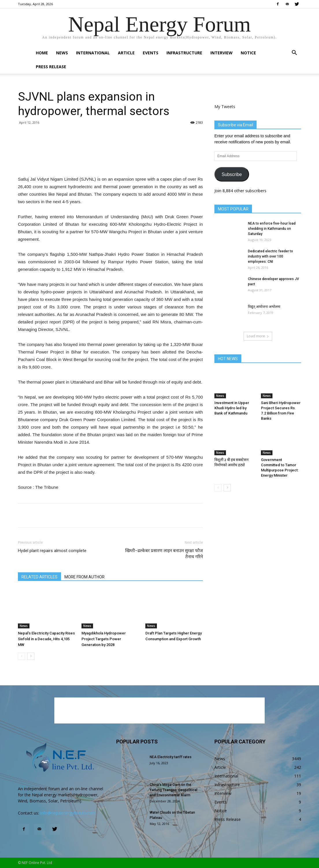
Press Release (51, 67)
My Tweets (225, 107)
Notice (248, 53)
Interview (221, 53)
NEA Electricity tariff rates (171, 757)
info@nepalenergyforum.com (67, 813)
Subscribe (232, 174)
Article (126, 53)
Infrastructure (184, 53)
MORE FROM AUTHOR (85, 577)
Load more (258, 336)
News (62, 53)
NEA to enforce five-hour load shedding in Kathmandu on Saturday (272, 229)
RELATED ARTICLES (39, 577)
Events (151, 53)
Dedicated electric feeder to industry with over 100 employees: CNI (270, 256)
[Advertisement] (110, 161)
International (93, 53)
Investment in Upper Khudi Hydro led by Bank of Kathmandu (232, 408)
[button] (294, 53)
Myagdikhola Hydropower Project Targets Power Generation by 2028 (104, 639)
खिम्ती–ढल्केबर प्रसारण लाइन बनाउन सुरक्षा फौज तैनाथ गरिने (164, 554)
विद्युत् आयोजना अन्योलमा (264, 307)
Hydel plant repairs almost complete (52, 551)
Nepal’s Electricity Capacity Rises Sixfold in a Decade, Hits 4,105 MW (46, 639)
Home (42, 53)
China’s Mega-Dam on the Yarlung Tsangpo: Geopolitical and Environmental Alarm (174, 790)
